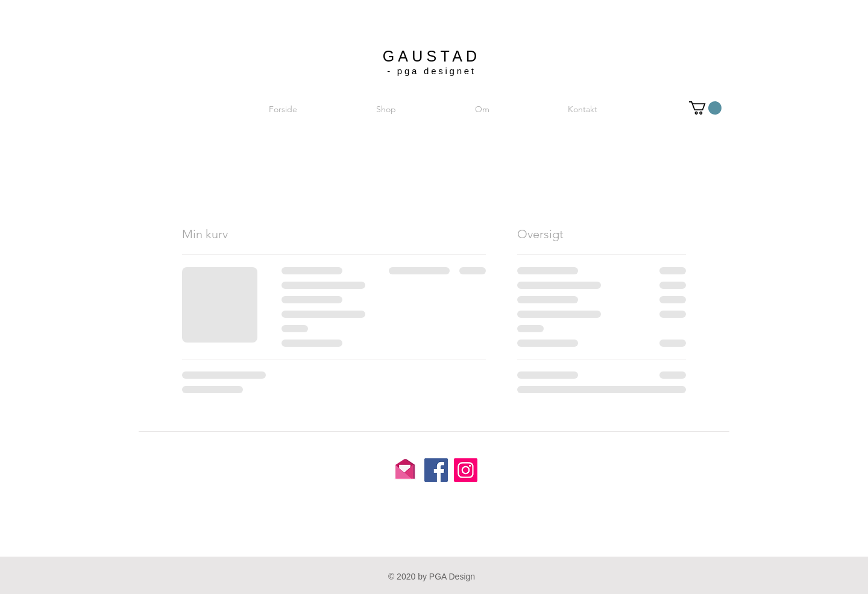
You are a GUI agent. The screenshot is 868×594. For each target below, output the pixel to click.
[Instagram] (466, 470)
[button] (705, 108)
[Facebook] (436, 470)
